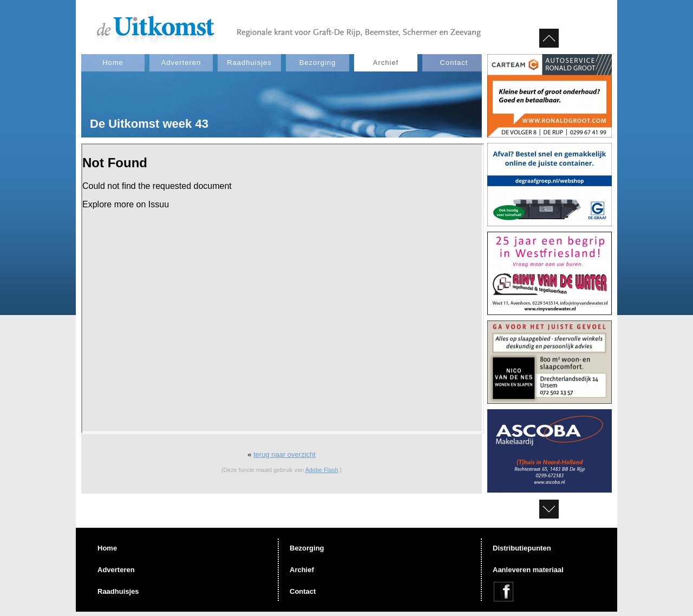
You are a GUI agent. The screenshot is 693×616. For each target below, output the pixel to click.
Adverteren (181, 63)
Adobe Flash (322, 470)
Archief (386, 63)
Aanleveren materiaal (528, 570)
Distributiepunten (522, 548)
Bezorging (318, 63)
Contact (454, 63)
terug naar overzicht (285, 454)
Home (113, 63)
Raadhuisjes (249, 63)
